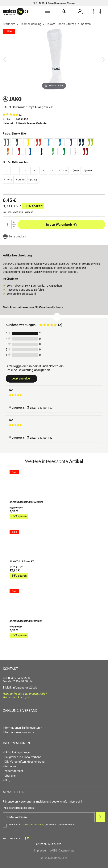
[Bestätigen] (54, 825)
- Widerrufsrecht (13, 771)
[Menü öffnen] (47, 12)
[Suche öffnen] (64, 12)
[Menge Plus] (14, 222)
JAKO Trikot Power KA (22, 561)
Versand (29, 212)
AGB (53, 851)
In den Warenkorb (61, 225)
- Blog (6, 780)
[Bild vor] (103, 59)
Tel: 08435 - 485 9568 (16, 678)
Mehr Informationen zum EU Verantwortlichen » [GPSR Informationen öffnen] (33, 307)
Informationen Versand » (19, 732)
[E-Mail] (49, 817)
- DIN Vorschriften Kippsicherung (24, 762)
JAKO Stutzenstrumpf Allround (26, 502)
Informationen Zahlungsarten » (22, 728)
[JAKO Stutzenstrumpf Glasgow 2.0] (54, 59)
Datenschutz (66, 851)
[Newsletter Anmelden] (100, 817)
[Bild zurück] (5, 59)
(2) (21, 115)
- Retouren (9, 766)
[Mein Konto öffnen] (80, 12)
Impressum (41, 851)
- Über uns (9, 776)
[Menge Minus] (14, 227)
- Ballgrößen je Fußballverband (22, 757)
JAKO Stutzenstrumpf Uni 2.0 (26, 621)
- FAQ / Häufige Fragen (17, 752)
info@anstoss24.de (25, 688)
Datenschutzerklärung (33, 825)
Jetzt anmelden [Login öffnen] (21, 379)
